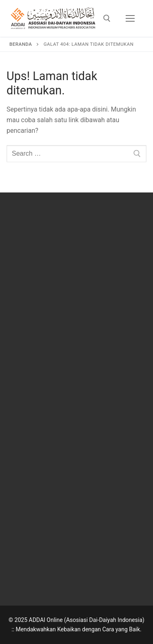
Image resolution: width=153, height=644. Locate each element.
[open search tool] (107, 18)
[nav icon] (130, 18)
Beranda (21, 44)
